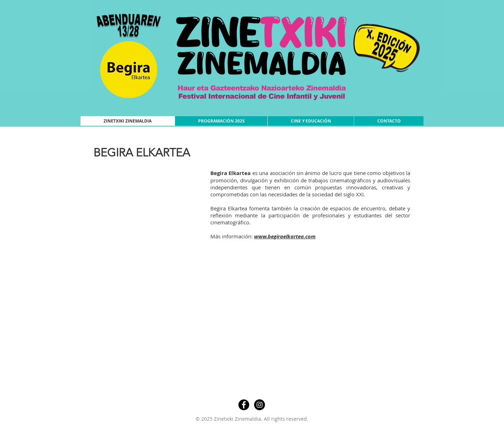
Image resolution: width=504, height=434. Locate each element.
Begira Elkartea (230, 173)
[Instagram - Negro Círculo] (260, 405)
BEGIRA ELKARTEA (142, 153)
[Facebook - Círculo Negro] (244, 405)
